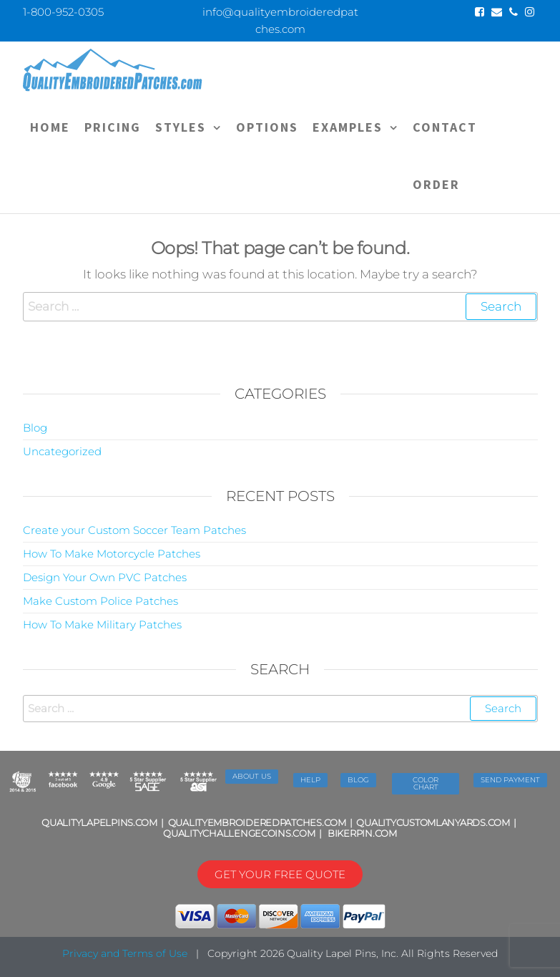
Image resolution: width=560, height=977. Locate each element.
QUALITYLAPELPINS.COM (99, 822)
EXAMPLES (348, 127)
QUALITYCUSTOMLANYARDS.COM (433, 822)
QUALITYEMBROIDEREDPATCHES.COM (257, 822)
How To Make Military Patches (102, 624)
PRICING (113, 127)
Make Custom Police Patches (100, 601)
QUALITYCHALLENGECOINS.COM (239, 833)
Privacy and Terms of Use (125, 953)
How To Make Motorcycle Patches (112, 554)
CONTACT (445, 127)
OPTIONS (267, 127)
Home (50, 127)
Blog (35, 428)
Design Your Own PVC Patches (105, 577)
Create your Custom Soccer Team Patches (134, 530)
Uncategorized (62, 451)
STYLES (181, 127)
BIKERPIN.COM (362, 833)
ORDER (436, 184)
